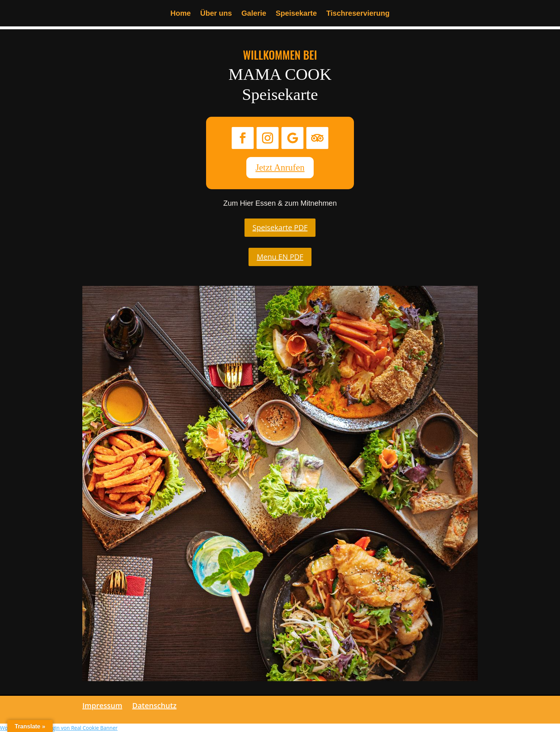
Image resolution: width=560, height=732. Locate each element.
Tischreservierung (358, 14)
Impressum (102, 705)
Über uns (216, 14)
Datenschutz (154, 705)
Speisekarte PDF (280, 227)
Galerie (254, 14)
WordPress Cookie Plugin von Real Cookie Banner (59, 728)
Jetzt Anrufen (280, 167)
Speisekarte (296, 14)
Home (181, 14)
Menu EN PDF (280, 257)
